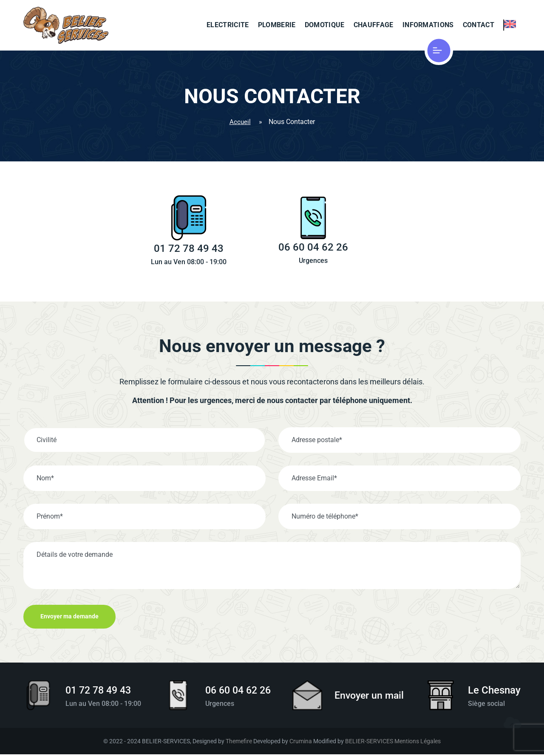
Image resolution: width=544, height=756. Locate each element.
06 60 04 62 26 (238, 692)
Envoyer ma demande (70, 618)
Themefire (239, 742)
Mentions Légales (418, 742)
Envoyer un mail (370, 697)
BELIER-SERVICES (369, 742)
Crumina (301, 742)
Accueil (240, 122)
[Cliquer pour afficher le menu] (448, 51)
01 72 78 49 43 (101, 692)
